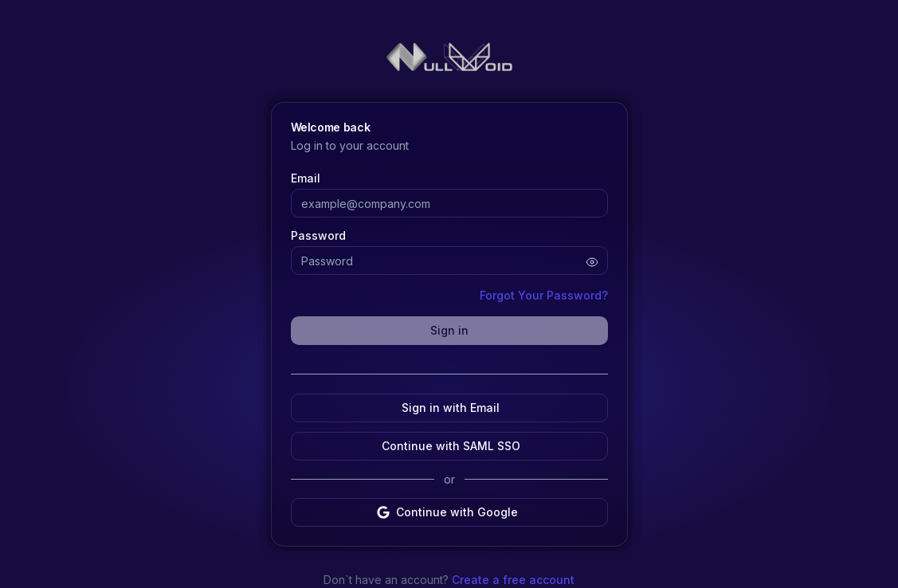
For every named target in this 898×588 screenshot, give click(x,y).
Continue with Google (447, 512)
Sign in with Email (449, 408)
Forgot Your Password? (544, 295)
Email (306, 178)
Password (318, 236)
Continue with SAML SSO (449, 446)
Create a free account (512, 580)
